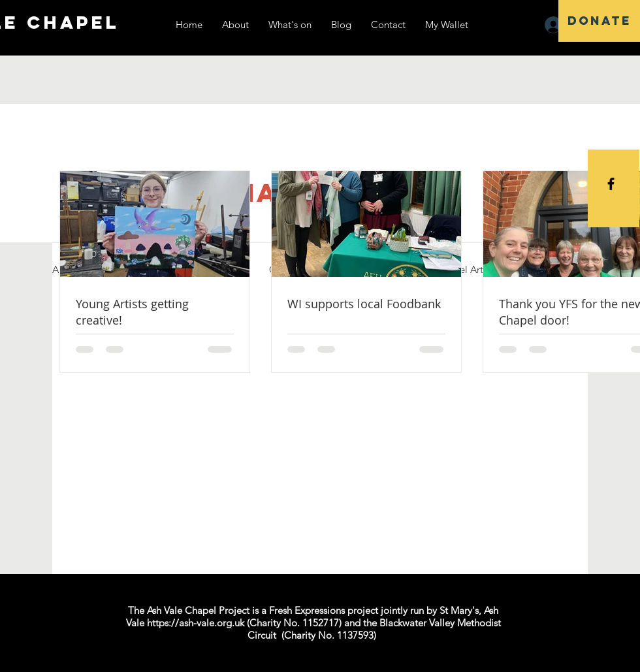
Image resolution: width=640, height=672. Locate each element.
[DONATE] (599, 21)
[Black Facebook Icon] (611, 184)
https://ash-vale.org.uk (196, 623)
